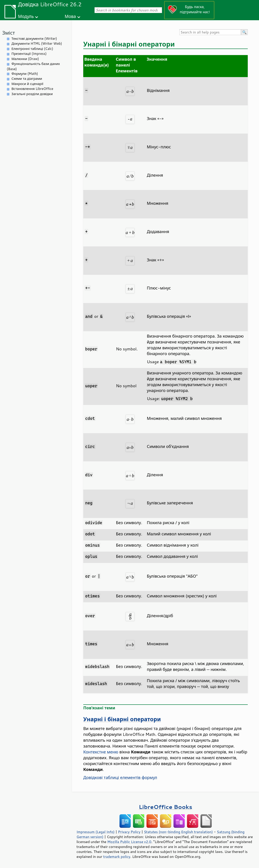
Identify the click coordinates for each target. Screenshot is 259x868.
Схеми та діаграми (27, 79)
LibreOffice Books (166, 807)
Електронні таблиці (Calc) (32, 49)
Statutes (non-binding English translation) (178, 832)
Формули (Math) (25, 74)
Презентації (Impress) (29, 54)
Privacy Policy (129, 832)
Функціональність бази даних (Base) (33, 66)
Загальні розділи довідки (32, 94)
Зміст (9, 33)
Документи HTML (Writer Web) (37, 43)
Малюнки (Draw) (25, 59)
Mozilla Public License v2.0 (129, 842)
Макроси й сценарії (27, 84)
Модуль (26, 16)
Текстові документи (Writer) (34, 39)
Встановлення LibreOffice (32, 89)
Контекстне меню (101, 752)
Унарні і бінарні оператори (122, 719)
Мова (70, 16)
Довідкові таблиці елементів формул (120, 777)
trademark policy (117, 857)
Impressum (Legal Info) (96, 832)
